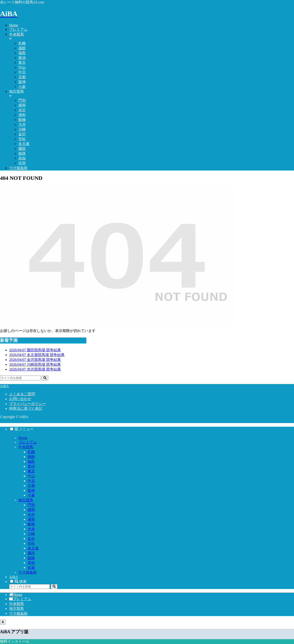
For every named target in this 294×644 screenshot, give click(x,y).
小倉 (31, 495)
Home (23, 438)
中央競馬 (26, 447)
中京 (31, 481)
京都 (31, 486)
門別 (31, 505)
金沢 (31, 539)
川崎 (31, 534)
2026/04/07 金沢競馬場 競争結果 (35, 360)
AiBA (14, 577)
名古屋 (33, 548)
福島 (31, 461)
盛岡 (31, 510)
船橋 (31, 524)
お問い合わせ (20, 399)
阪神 (31, 490)
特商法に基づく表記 (26, 408)
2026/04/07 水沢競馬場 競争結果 (35, 369)
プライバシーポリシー (28, 404)
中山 (31, 476)
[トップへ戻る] (3, 622)
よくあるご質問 (22, 394)
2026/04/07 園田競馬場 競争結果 (35, 350)
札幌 (31, 452)
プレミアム (28, 442)
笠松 (31, 543)
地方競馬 (26, 500)
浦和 (31, 519)
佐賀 (31, 567)
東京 (31, 471)
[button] (45, 378)
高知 (31, 563)
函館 (31, 457)
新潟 (31, 466)
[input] (20, 378)
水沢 (31, 514)
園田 (31, 553)
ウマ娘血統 (28, 572)
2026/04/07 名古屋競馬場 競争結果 (37, 355)
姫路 (31, 558)
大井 (31, 529)
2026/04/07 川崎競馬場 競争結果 (35, 364)
